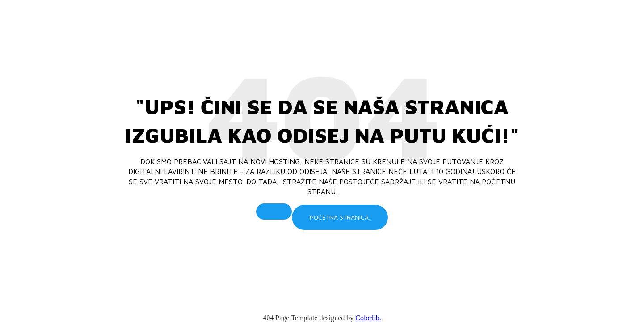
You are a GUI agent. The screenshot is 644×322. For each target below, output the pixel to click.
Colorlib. (368, 318)
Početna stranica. (340, 217)
